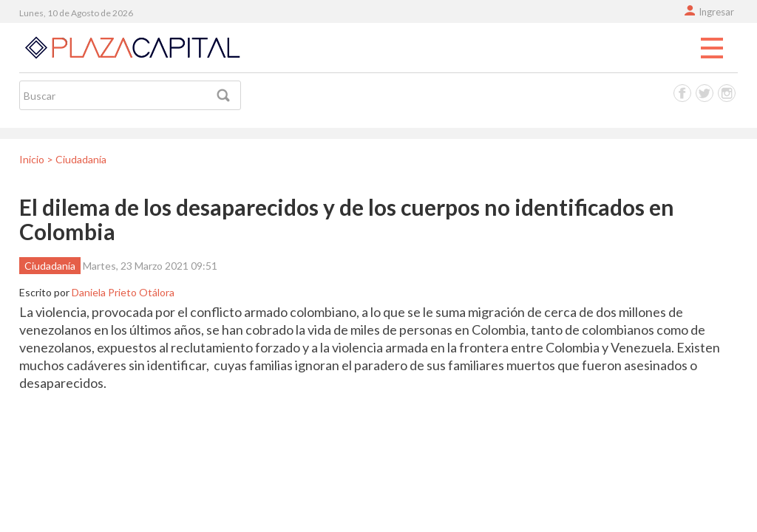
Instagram (727, 93)
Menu (712, 49)
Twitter (705, 93)
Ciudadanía (50, 266)
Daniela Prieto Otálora (123, 292)
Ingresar (716, 12)
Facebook (682, 93)
